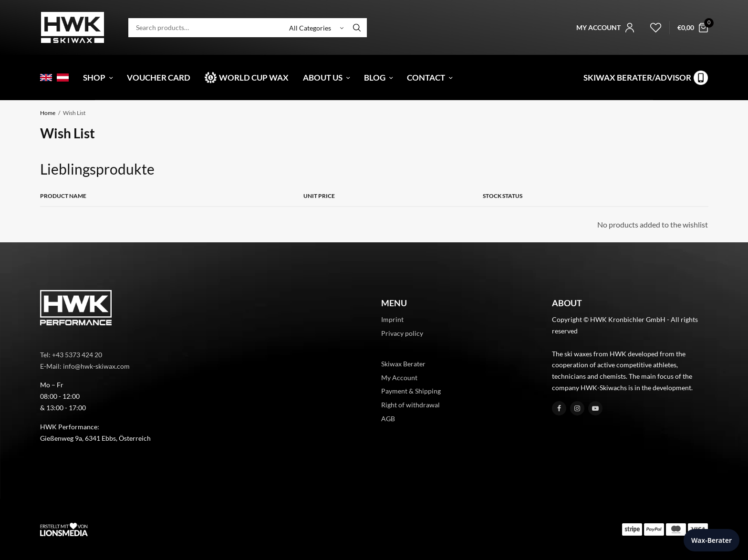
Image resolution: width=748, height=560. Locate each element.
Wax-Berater (712, 540)
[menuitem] (46, 78)
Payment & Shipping (411, 391)
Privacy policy (402, 333)
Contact (426, 78)
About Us (323, 78)
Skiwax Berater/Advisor (637, 78)
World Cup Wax (254, 78)
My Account (399, 378)
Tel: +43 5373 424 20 (71, 355)
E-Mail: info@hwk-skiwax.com (85, 366)
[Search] (357, 28)
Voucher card (159, 78)
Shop (94, 78)
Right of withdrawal (410, 405)
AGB (388, 419)
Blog (375, 78)
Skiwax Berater (403, 364)
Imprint (392, 319)
